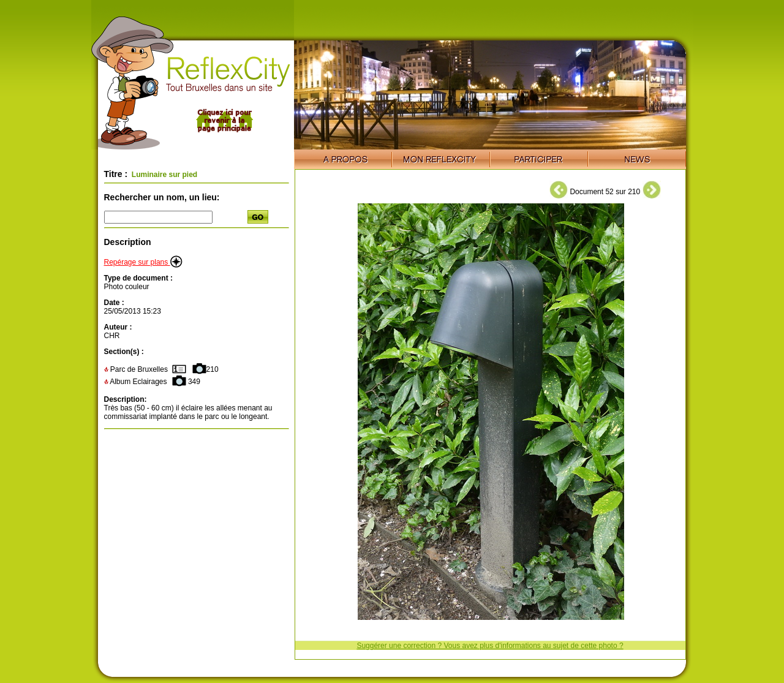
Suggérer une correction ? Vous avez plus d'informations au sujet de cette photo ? (490, 646)
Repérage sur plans (143, 262)
